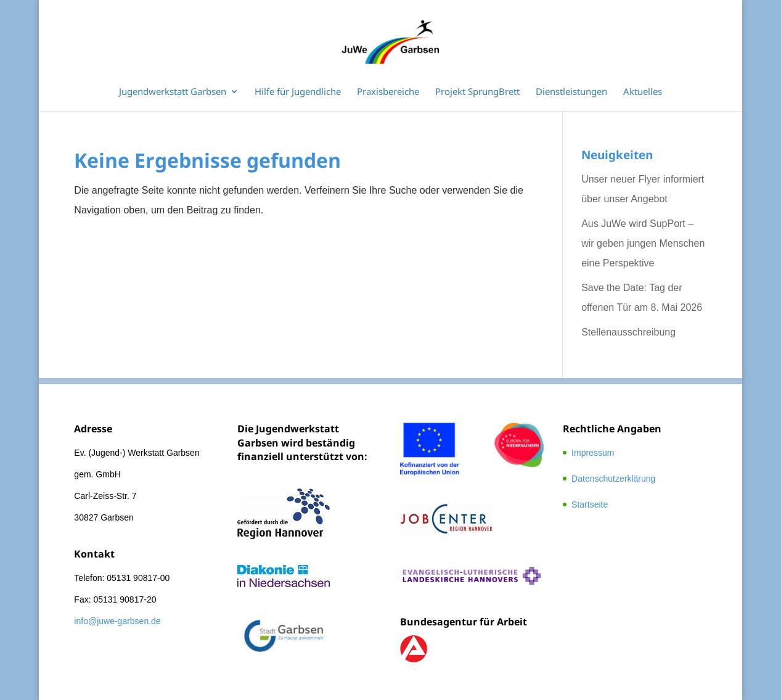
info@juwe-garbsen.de (117, 621)
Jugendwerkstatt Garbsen (173, 92)
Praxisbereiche (388, 92)
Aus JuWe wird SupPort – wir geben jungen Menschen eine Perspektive (643, 243)
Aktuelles (643, 92)
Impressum (593, 453)
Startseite (590, 504)
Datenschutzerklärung (613, 479)
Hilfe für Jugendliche (298, 92)
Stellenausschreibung (628, 332)
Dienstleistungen (571, 92)
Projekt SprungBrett (477, 92)
